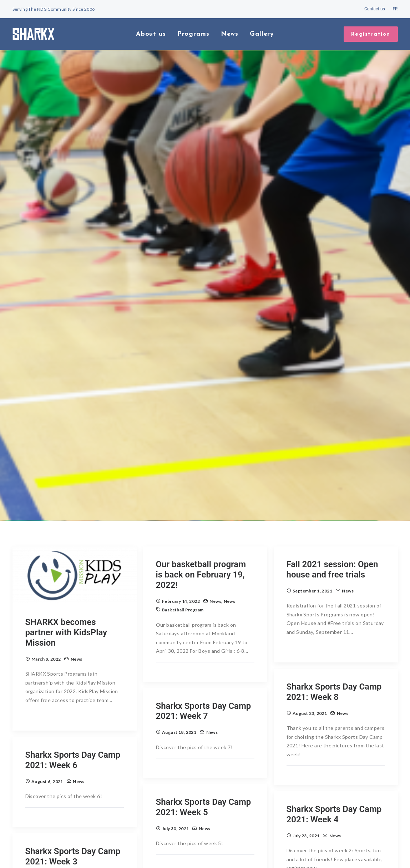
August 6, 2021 (47, 754)
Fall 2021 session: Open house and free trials (332, 542)
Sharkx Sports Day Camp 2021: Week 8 (334, 664)
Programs (193, 34)
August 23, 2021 (310, 686)
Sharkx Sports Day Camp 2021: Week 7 (204, 683)
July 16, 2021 (45, 850)
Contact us (375, 9)
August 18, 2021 (179, 705)
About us (151, 34)
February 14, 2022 (181, 573)
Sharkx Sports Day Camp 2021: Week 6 (73, 733)
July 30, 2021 (175, 801)
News (230, 34)
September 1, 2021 (312, 563)
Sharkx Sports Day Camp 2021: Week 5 (204, 780)
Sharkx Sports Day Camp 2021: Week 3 (73, 829)
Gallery (262, 34)
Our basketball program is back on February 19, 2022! (201, 547)
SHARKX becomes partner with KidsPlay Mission (66, 605)
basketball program (183, 582)
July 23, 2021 (306, 808)
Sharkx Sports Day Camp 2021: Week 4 (334, 787)
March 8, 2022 (46, 632)
